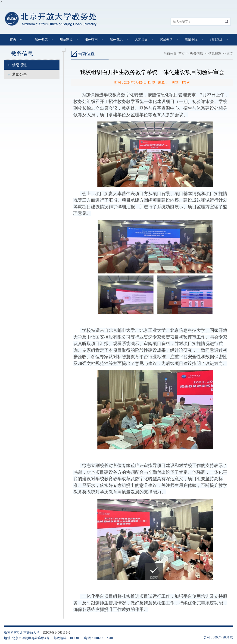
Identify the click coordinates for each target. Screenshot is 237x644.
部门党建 (216, 39)
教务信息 (116, 39)
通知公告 (19, 74)
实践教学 (166, 39)
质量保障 (191, 39)
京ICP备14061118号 (57, 633)
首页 (13, 39)
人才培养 (141, 39)
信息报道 (19, 65)
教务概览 (41, 39)
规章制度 (66, 39)
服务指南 (91, 39)
